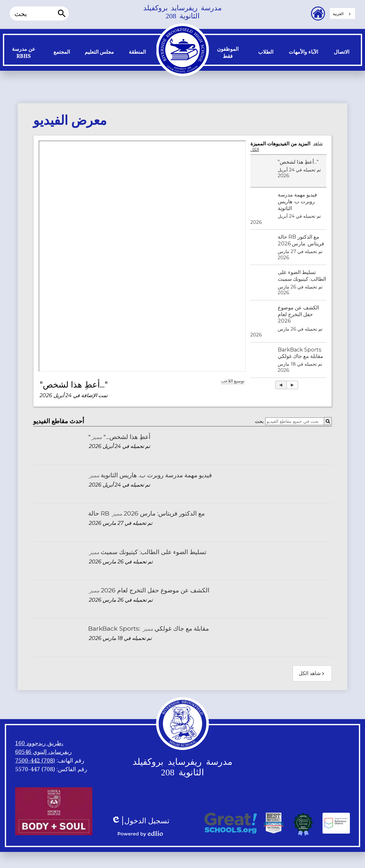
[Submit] (328, 421)
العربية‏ (338, 14)
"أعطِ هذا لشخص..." (74, 384)
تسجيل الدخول (140, 821)
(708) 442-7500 (35, 760)
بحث (259, 421)
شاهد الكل (312, 673)
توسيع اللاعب (233, 381)
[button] (24, 54)
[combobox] (342, 14)
